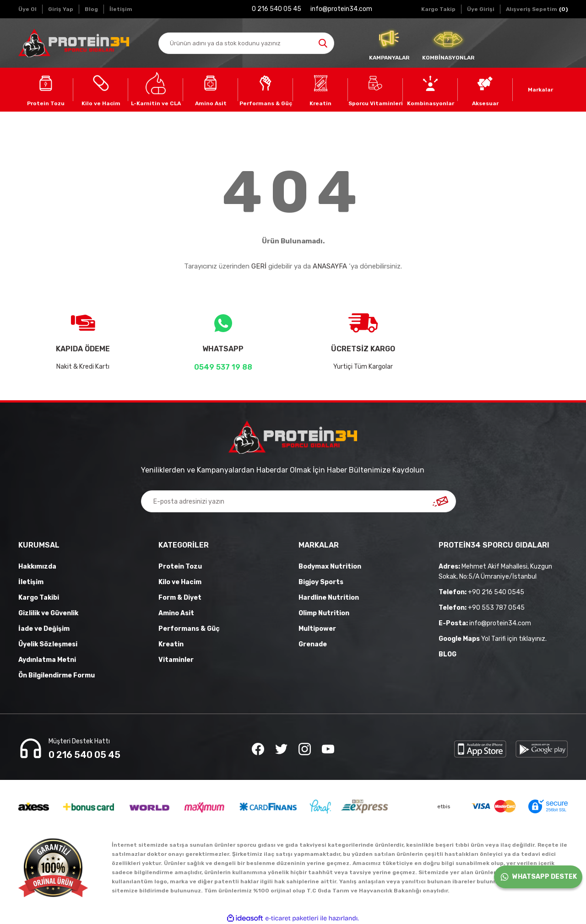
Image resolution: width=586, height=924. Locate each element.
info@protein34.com (485, 623)
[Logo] (74, 43)
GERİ (259, 266)
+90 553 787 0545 (482, 608)
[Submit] (440, 501)
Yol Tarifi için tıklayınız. (493, 639)
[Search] (246, 43)
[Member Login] (481, 9)
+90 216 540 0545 (481, 592)
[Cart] (537, 9)
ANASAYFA (330, 266)
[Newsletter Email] (298, 501)
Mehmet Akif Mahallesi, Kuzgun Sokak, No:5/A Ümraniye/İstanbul (495, 572)
